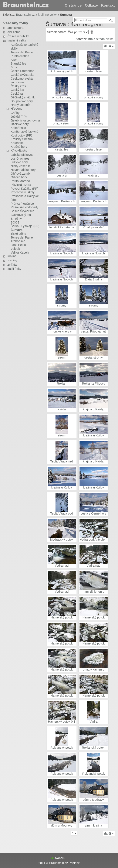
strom (62, 357)
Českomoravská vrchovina (22, 80)
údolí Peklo (18, 245)
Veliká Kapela (20, 253)
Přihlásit (74, 863)
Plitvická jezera (21, 185)
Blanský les (18, 63)
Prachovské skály (23, 192)
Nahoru (60, 858)
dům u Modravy (62, 825)
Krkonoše (17, 143)
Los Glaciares (20, 159)
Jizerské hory (20, 124)
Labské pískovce (22, 155)
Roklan (62, 384)
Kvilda (62, 409)
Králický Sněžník (22, 139)
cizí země (14, 32)
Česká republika (18, 36)
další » (109, 46)
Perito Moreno (20, 181)
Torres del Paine (22, 52)
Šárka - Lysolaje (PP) (25, 226)
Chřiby (15, 113)
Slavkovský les (21, 215)
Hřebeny (16, 109)
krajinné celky (47, 15)
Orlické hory (19, 177)
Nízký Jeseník (20, 166)
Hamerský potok (62, 617)
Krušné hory (19, 147)
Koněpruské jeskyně (24, 132)
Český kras (18, 86)
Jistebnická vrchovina (25, 120)
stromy (62, 305)
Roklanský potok (62, 71)
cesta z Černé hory (93, 513)
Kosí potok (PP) (21, 135)
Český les (17, 90)
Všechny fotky (16, 23)
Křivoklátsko (19, 150)
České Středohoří (23, 71)
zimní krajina (93, 825)
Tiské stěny (18, 234)
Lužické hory (19, 162)
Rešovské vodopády (24, 207)
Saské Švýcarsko (22, 211)
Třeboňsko (18, 241)
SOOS (15, 222)
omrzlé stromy (62, 97)
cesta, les (62, 149)
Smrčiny (16, 219)
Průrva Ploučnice (22, 204)
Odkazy (91, 5)
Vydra (93, 722)
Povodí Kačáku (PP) (24, 189)
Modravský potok (62, 540)
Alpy (14, 60)
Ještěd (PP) (19, 117)
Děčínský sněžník (23, 97)
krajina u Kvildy (93, 435)
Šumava (16, 230)
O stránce (73, 5)
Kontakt (108, 5)
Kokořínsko (18, 128)
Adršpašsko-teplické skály (24, 47)
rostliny (12, 260)
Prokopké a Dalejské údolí (25, 198)
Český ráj (17, 94)
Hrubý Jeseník (20, 105)
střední (101, 39)
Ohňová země (20, 174)
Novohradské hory (23, 170)
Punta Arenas (20, 56)
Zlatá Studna (94, 279)
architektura (15, 28)
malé (92, 39)
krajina (12, 256)
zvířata (12, 265)
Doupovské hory (22, 101)
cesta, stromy (94, 357)
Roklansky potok (62, 800)
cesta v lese (94, 71)
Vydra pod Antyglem (94, 540)
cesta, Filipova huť (94, 331)
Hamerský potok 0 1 (62, 722)
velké (110, 39)
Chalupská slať (94, 227)
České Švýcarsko (23, 75)
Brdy (14, 67)
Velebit (15, 249)
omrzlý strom (62, 123)
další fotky (14, 269)
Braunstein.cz (25, 15)
